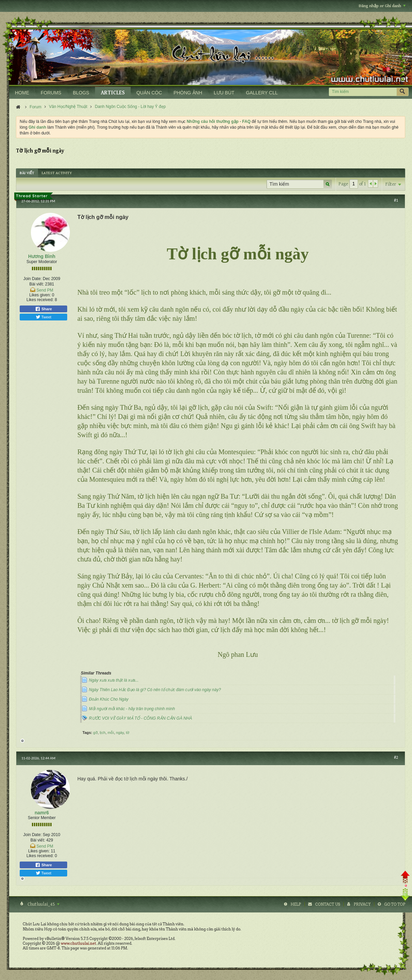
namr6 (42, 813)
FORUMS (51, 93)
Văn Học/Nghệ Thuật (68, 107)
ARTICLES (113, 93)
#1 (396, 200)
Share (43, 309)
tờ (128, 733)
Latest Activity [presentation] (57, 173)
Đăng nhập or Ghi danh (382, 6)
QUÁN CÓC (149, 93)
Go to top (395, 904)
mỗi (111, 733)
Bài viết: (36, 284)
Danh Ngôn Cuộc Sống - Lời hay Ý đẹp (130, 107)
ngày (120, 733)
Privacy (362, 904)
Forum (35, 107)
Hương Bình (42, 256)
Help (296, 904)
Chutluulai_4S (43, 904)
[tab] (27, 173)
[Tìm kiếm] (363, 92)
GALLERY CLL (262, 93)
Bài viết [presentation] (27, 173)
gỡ (96, 733)
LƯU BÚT (224, 93)
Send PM (45, 290)
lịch (103, 733)
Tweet (43, 317)
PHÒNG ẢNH (188, 93)
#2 (396, 757)
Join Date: (33, 279)
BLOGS (81, 93)
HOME (22, 93)
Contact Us (328, 904)
